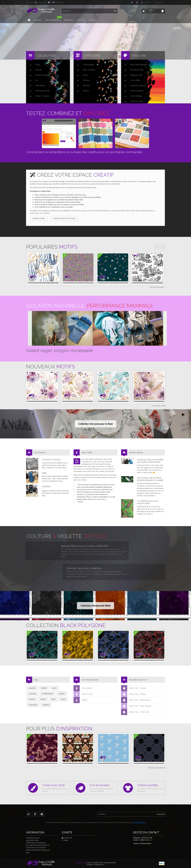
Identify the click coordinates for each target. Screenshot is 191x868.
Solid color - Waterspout (136, 700)
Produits (69, 20)
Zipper (80, 700)
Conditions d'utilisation (36, 848)
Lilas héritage (132, 96)
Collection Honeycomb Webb (96, 606)
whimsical (33, 705)
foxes (63, 699)
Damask (83, 86)
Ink (33, 80)
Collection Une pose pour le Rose (96, 424)
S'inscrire (161, 814)
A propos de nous (33, 838)
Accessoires (83, 688)
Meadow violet (133, 101)
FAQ (28, 852)
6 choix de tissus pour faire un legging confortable (150, 461)
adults (43, 699)
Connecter (67, 838)
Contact (92, 20)
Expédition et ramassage (36, 843)
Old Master (36, 86)
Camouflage (84, 65)
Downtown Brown (134, 86)
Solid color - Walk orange (136, 706)
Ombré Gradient (39, 75)
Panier (154, 11)
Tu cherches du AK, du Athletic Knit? (148, 502)
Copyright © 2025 (81, 863)
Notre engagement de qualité (38, 850)
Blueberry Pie (132, 75)
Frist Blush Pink (133, 70)
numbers (33, 694)
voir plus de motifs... (157, 287)
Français (159, 2)
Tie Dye (35, 70)
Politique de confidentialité (38, 845)
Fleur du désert (133, 91)
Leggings (46, 486)
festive (44, 688)
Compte (146, 2)
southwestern (47, 694)
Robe (44, 473)
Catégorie (92, 56)
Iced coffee (131, 80)
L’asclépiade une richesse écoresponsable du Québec (150, 479)
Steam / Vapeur (38, 96)
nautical (32, 688)
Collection (46, 56)
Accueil (38, 20)
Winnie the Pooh (39, 91)
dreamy (32, 699)
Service (81, 20)
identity (46, 705)
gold (53, 699)
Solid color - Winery (134, 688)
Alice (34, 65)
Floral (81, 75)
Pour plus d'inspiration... (158, 768)
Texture (82, 80)
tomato (62, 694)
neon (54, 688)
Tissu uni (139, 56)
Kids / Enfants (85, 70)
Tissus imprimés (53, 19)
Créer (65, 840)
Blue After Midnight (135, 65)
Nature (82, 91)
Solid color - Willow (134, 694)
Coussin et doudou (51, 460)
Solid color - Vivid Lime (135, 712)
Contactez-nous (32, 840)
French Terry (83, 694)
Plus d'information (139, 822)
